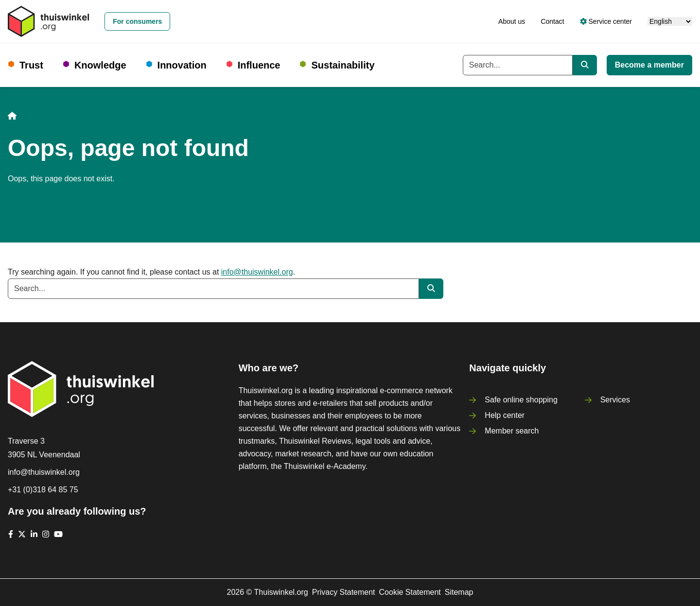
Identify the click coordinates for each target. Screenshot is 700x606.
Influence (259, 65)
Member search (512, 431)
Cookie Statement (410, 592)
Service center (606, 21)
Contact (552, 21)
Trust (31, 65)
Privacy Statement (344, 592)
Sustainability (343, 65)
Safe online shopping (521, 400)
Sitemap (459, 592)
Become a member (649, 65)
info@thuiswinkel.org (257, 272)
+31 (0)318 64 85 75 (43, 490)
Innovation (182, 65)
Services (615, 400)
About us (512, 21)
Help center (505, 415)
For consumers (137, 21)
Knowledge (100, 65)
